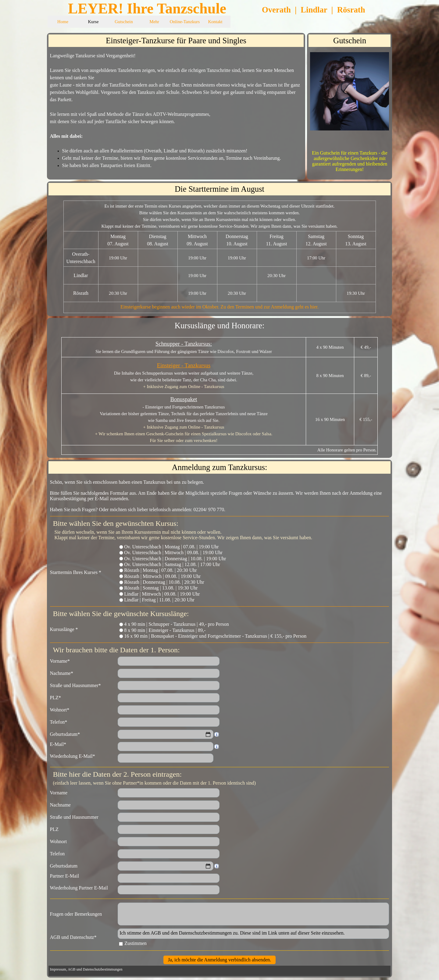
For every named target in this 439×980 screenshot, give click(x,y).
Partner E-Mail (65, 876)
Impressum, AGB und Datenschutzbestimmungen (86, 969)
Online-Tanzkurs (185, 22)
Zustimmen (136, 943)
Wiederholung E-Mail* (73, 756)
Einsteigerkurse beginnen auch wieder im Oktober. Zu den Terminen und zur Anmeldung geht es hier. (220, 307)
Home (63, 22)
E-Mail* (58, 744)
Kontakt (215, 22)
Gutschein (124, 22)
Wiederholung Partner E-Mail (79, 888)
